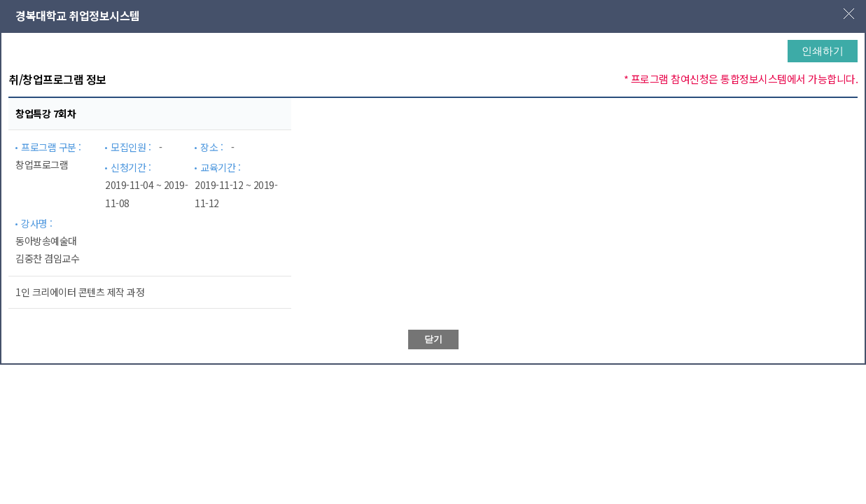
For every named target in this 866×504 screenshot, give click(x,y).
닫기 (433, 339)
